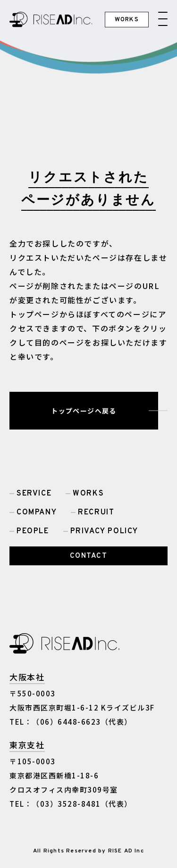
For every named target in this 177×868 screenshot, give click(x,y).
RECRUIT (96, 513)
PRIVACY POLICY (104, 531)
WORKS (88, 494)
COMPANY (37, 513)
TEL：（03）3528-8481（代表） (71, 804)
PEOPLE (33, 531)
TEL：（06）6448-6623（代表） (71, 722)
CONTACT (89, 556)
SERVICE (34, 494)
